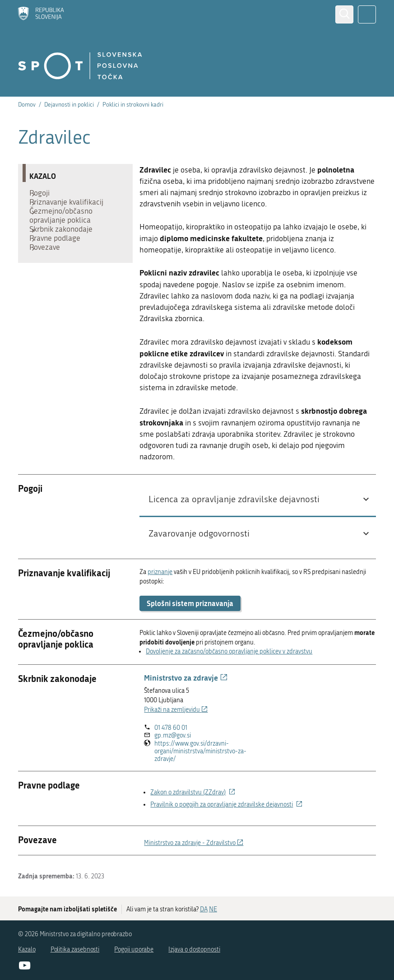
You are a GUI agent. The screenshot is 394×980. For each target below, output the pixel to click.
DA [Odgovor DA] (204, 909)
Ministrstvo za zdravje (186, 677)
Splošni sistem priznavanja (190, 603)
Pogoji (44, 195)
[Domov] (41, 14)
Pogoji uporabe (134, 950)
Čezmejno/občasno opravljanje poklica (65, 227)
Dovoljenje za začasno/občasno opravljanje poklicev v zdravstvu (229, 651)
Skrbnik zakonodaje (65, 245)
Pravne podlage (59, 258)
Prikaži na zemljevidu (176, 710)
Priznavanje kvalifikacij (71, 209)
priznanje (160, 572)
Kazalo (27, 950)
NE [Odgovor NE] (213, 909)
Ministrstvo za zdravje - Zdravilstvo (194, 843)
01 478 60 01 (171, 728)
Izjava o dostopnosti (194, 950)
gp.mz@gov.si (173, 735)
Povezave (49, 272)
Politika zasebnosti (75, 950)
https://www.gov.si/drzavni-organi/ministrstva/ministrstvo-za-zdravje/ (200, 751)
